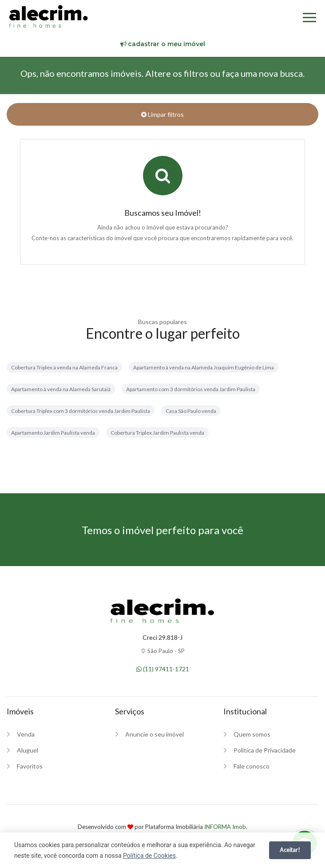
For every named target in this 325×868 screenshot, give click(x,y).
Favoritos (30, 766)
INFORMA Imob (225, 827)
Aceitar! (290, 850)
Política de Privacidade (265, 750)
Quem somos (252, 734)
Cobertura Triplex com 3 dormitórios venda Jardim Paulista (81, 411)
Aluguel (28, 750)
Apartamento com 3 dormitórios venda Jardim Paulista (191, 389)
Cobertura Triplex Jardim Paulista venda (157, 433)
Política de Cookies (149, 856)
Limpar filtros (162, 114)
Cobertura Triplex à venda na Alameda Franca (64, 367)
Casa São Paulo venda (191, 411)
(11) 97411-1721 (163, 669)
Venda (26, 734)
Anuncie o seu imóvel (155, 734)
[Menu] (309, 19)
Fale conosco (252, 766)
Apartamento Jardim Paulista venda (53, 433)
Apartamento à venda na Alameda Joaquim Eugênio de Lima (204, 367)
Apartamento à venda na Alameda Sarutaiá (61, 389)
